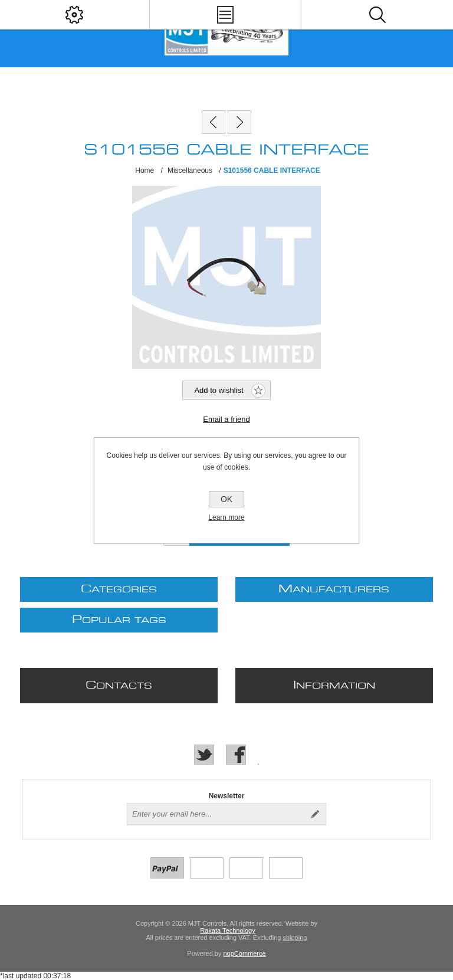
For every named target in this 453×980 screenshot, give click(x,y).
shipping (295, 938)
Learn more (226, 517)
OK (226, 499)
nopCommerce (245, 953)
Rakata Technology (227, 930)
